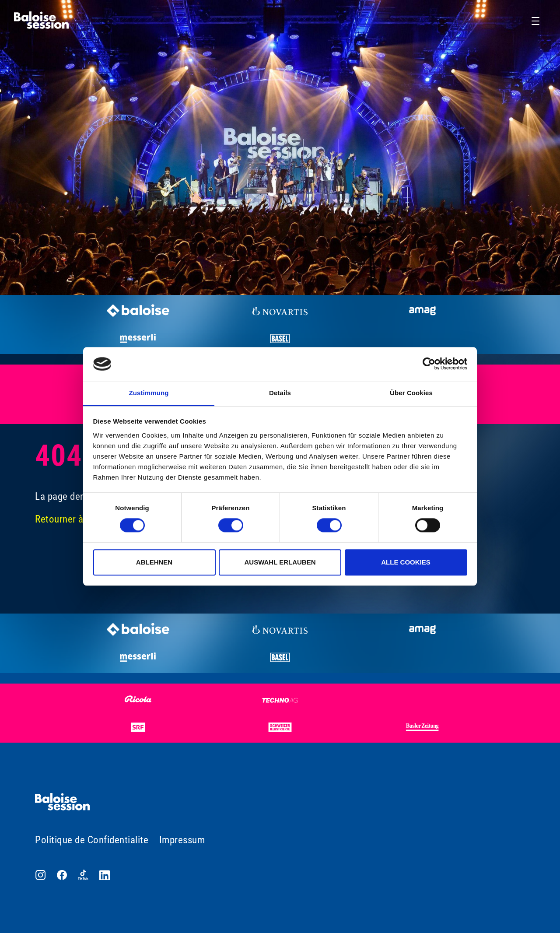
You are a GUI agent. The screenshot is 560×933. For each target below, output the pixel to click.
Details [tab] (280, 393)
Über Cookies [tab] (411, 393)
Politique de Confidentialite (92, 840)
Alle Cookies (406, 562)
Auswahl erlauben (280, 562)
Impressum (182, 840)
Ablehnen (154, 562)
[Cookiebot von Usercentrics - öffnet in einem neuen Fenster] (429, 364)
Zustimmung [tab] (149, 393)
